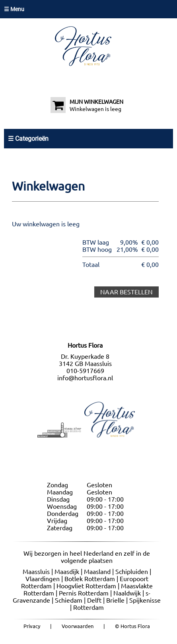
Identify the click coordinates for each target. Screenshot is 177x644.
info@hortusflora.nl (85, 378)
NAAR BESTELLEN (126, 292)
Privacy (32, 626)
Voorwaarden (78, 626)
